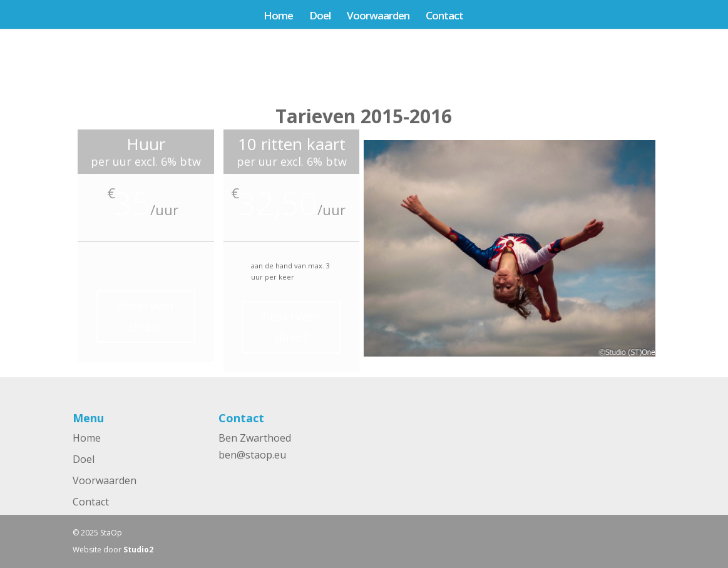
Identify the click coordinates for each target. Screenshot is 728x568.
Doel (320, 17)
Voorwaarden (378, 17)
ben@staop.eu (252, 455)
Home (278, 17)
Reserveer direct (146, 316)
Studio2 (138, 550)
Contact (444, 17)
